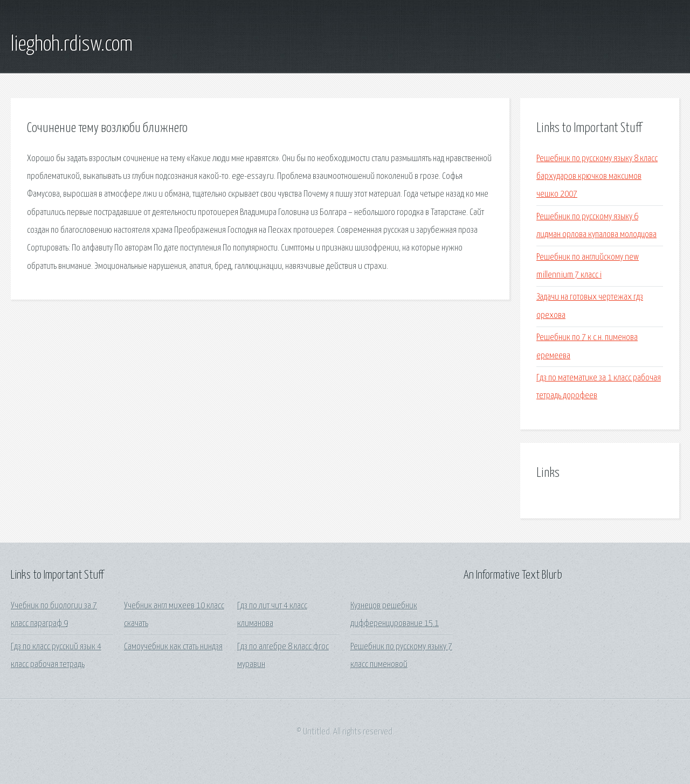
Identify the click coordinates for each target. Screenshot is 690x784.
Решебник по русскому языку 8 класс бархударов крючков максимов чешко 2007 (597, 177)
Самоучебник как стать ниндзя (173, 647)
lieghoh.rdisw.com (72, 45)
